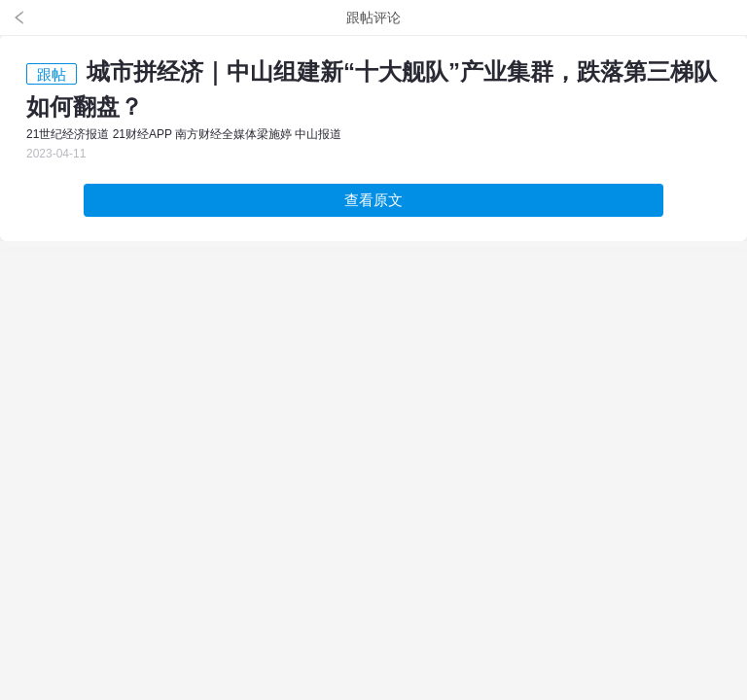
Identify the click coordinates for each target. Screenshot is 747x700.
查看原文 (373, 200)
